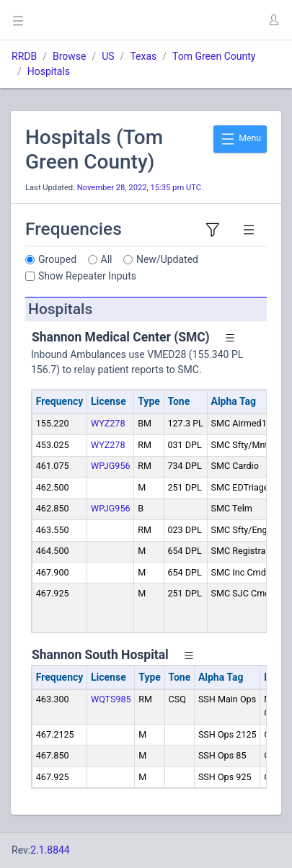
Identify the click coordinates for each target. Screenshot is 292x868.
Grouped (57, 259)
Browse (69, 56)
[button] (273, 20)
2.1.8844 (50, 850)
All (107, 259)
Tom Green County (214, 56)
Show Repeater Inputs (87, 276)
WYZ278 (108, 423)
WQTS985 (111, 699)
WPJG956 (111, 466)
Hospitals (49, 71)
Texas (143, 56)
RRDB (24, 56)
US (108, 56)
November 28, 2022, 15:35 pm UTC (139, 188)
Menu (240, 139)
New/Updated (167, 259)
